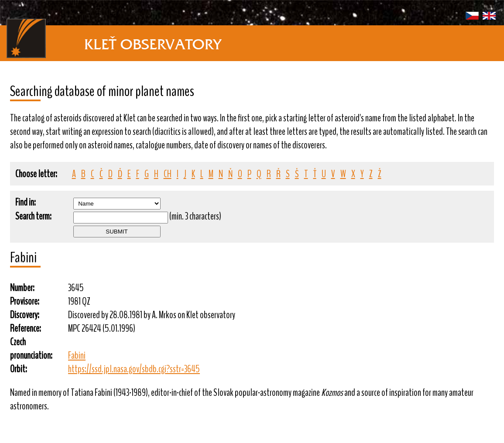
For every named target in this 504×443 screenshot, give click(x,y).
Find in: (26, 202)
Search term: (33, 216)
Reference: (26, 328)
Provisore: (25, 301)
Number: (22, 288)
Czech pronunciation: (31, 349)
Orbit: (19, 369)
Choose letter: (36, 174)
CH (168, 174)
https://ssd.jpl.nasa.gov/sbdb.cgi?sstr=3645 (134, 369)
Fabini (77, 355)
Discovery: (25, 315)
